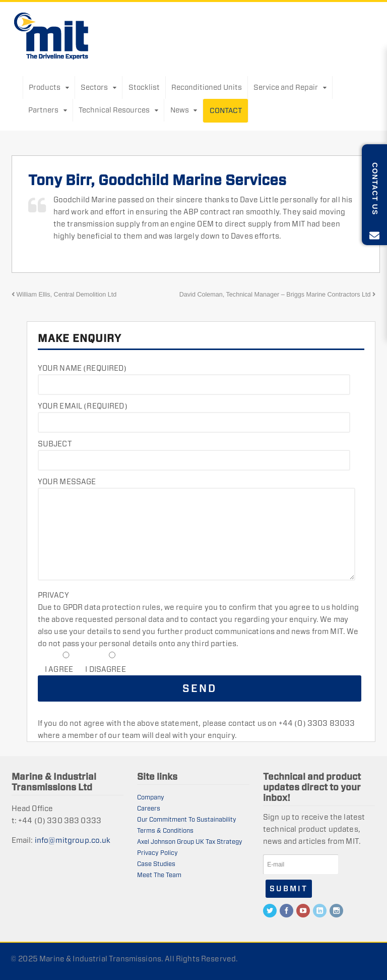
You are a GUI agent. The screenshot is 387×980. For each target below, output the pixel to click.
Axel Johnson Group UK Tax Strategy (190, 842)
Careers (149, 808)
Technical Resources (114, 110)
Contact (226, 110)
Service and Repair (286, 87)
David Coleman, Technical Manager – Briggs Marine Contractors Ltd (278, 295)
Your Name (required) (82, 368)
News (180, 110)
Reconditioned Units (207, 87)
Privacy (53, 595)
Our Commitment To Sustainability (187, 819)
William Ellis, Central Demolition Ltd (64, 295)
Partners (43, 110)
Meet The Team (159, 875)
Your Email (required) (83, 406)
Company (151, 797)
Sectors (94, 87)
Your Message (67, 481)
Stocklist (144, 87)
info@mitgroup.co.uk (73, 840)
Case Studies (156, 864)
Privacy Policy (157, 853)
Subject (55, 444)
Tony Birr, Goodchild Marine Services (157, 180)
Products (45, 87)
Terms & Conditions (165, 830)
